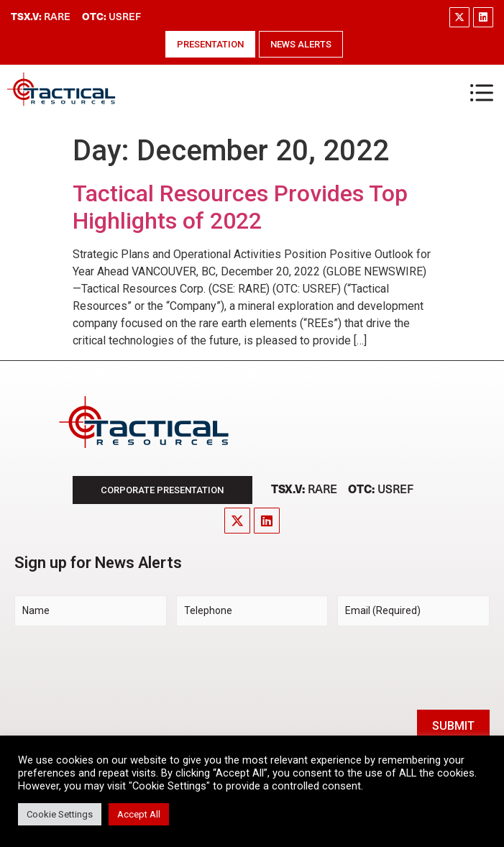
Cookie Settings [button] (60, 814)
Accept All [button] (139, 814)
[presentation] (124, 666)
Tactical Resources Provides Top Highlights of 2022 (240, 207)
